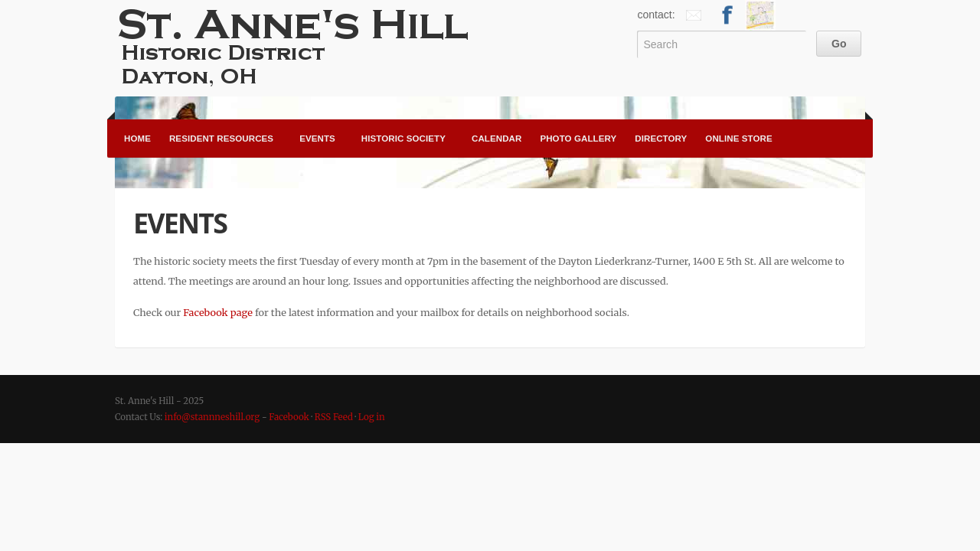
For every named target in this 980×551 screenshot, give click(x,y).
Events (317, 139)
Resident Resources (221, 139)
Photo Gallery (578, 139)
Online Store (738, 139)
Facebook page (218, 312)
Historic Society (403, 139)
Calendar (497, 139)
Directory (661, 139)
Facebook (289, 417)
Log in (372, 417)
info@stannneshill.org (212, 417)
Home (137, 139)
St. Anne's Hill (299, 46)
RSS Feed (334, 417)
